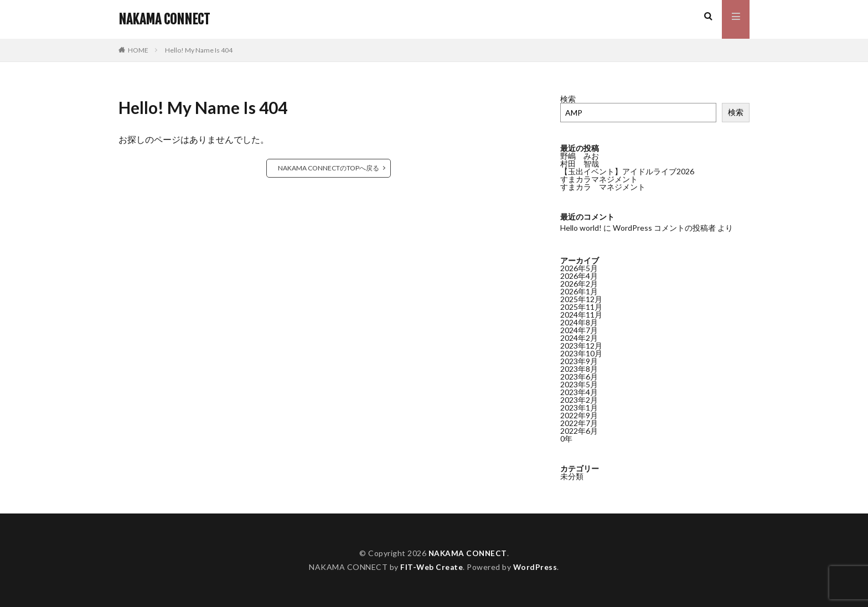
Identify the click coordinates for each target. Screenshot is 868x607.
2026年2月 (579, 284)
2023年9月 (579, 361)
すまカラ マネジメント (603, 187)
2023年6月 (579, 377)
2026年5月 (579, 268)
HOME (138, 50)
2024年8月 (579, 322)
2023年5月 (579, 384)
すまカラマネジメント (599, 179)
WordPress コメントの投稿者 (664, 228)
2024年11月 (581, 315)
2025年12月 (581, 299)
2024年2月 (579, 338)
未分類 (572, 476)
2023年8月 (579, 369)
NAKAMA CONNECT (164, 19)
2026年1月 (579, 291)
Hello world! (581, 228)
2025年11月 (581, 307)
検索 (568, 99)
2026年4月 (579, 276)
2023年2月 (579, 400)
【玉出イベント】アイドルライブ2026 (627, 171)
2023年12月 (581, 346)
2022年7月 (579, 423)
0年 (566, 439)
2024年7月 (579, 330)
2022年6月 (579, 431)
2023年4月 (579, 392)
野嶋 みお (580, 156)
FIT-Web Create (432, 567)
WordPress (536, 567)
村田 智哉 (580, 164)
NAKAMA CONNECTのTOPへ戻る (329, 168)
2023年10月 (581, 353)
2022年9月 (579, 415)
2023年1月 (579, 408)
